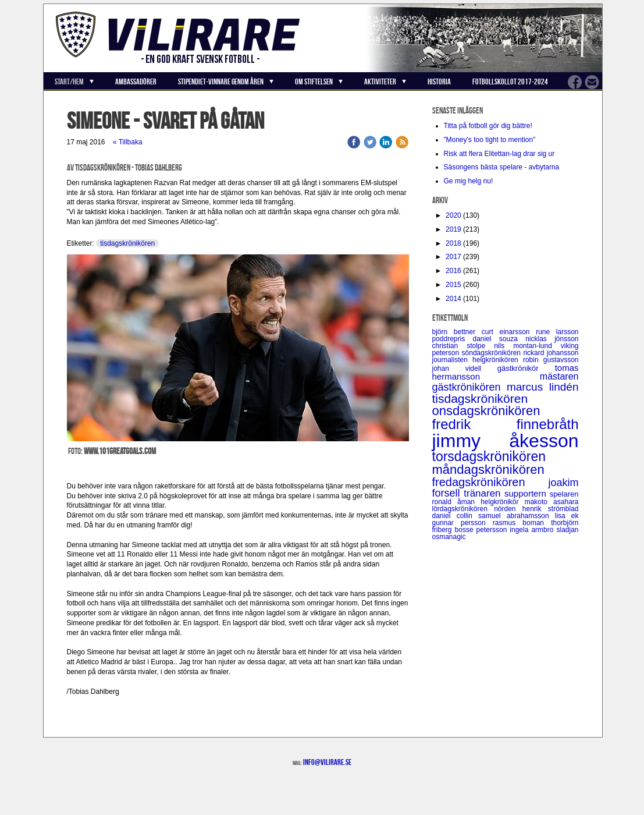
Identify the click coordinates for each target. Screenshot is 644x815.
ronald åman (457, 502)
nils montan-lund (527, 346)
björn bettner (457, 332)
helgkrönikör (503, 502)
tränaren (484, 493)
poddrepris (453, 339)
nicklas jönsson (552, 339)
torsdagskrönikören (489, 456)
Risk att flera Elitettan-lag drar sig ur (499, 154)
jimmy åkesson (506, 441)
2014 (453, 299)
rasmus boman (522, 523)
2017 (453, 257)
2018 (453, 243)
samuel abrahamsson (517, 516)
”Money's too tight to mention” (490, 140)
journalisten (453, 360)
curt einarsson (509, 332)
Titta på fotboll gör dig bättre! (488, 126)
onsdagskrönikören (486, 411)
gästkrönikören (469, 387)
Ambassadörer (136, 81)
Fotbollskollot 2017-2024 (510, 81)
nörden (508, 509)
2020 (453, 215)
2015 (453, 285)
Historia (439, 81)
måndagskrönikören (488, 469)
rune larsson (557, 332)
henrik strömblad (551, 509)
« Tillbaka (128, 142)
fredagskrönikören (490, 482)
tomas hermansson (506, 372)
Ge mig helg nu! (469, 181)
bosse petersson (483, 530)
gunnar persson (462, 523)
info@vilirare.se (327, 762)
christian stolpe (463, 346)
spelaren (564, 494)
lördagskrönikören (463, 509)
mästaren (559, 376)
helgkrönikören (498, 360)
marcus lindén (543, 387)
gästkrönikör (526, 368)
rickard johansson (551, 353)
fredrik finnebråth (506, 424)
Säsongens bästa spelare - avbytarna (503, 167)
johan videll (465, 368)
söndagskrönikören (493, 353)
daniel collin (456, 516)
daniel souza (499, 339)
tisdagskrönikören (127, 243)
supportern (527, 493)
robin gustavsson (551, 360)
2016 (453, 271)
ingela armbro (533, 530)
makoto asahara (552, 502)
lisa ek (567, 516)
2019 (453, 229)
